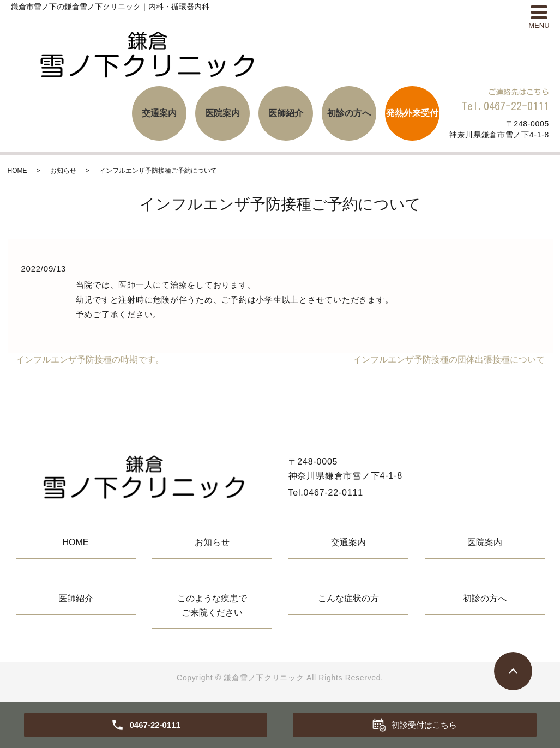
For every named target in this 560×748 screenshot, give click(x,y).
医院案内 (222, 113)
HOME (17, 171)
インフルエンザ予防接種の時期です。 (90, 360)
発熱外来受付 (412, 113)
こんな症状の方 (348, 598)
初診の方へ (349, 113)
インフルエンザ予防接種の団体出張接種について (449, 360)
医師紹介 (286, 113)
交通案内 (159, 113)
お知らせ (63, 171)
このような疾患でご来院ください (212, 605)
